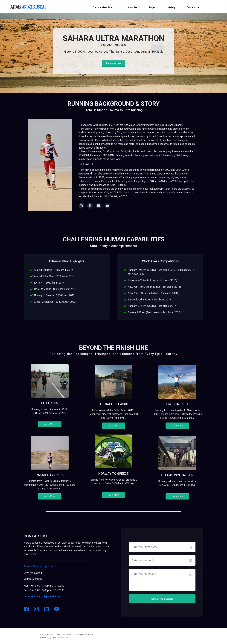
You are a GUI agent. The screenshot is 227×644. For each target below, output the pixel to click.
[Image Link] (28, 7)
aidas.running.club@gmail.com (42, 596)
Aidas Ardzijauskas (39, 566)
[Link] (81, 206)
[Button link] (103, 7)
